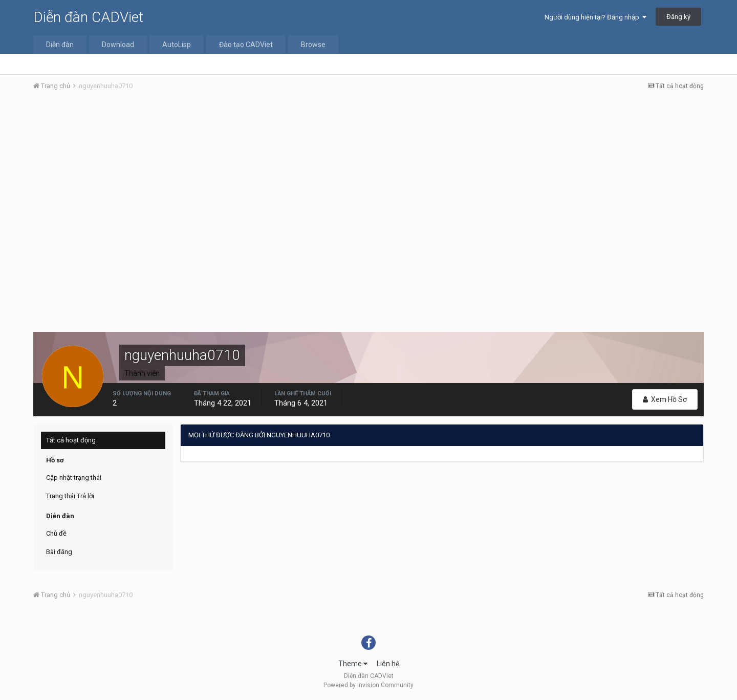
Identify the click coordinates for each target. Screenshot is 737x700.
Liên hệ (388, 664)
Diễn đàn (60, 45)
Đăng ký (678, 17)
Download (118, 45)
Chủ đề (56, 533)
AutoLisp (177, 45)
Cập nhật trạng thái (74, 478)
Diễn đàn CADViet (88, 17)
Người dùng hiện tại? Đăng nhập (595, 17)
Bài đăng (59, 552)
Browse (313, 45)
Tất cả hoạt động (71, 440)
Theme (353, 664)
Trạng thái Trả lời (70, 496)
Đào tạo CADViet (246, 45)
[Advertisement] (368, 176)
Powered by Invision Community (368, 685)
